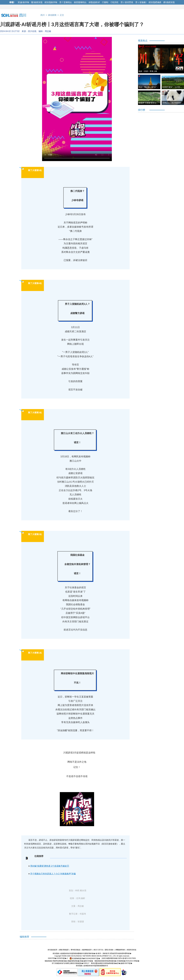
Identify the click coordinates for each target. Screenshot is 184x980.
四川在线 (32, 31)
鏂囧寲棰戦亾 (80, 2)
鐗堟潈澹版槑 (64, 950)
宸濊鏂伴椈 (23, 2)
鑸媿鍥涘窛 (169, 2)
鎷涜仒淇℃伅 (98, 950)
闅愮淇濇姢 (109, 950)
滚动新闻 (52, 15)
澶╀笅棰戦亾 (66, 2)
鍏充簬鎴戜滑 (52, 950)
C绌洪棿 (115, 2)
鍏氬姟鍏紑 (94, 2)
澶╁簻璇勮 (141, 2)
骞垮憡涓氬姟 (75, 950)
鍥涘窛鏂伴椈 (51, 2)
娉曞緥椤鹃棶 (120, 950)
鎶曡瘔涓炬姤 (132, 950)
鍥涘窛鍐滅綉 (155, 2)
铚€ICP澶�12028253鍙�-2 (58, 958)
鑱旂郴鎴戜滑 (87, 950)
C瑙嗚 (105, 2)
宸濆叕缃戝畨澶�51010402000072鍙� (85, 958)
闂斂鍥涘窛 (37, 2)
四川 (43, 15)
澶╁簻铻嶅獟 (127, 2)
